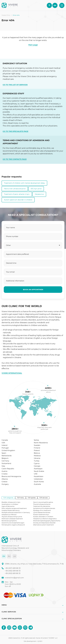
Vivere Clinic (6, 15)
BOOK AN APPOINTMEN (33, 298)
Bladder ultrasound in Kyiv (11, 502)
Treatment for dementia (42, 506)
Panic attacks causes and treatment (14, 508)
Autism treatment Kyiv (41, 515)
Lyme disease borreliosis (42, 512)
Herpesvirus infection (9, 515)
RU (9, 556)
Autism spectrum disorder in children (18, 200)
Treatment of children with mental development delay (24, 183)
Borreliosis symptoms (9, 521)
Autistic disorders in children (43, 517)
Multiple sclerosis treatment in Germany (16, 512)
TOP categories (8, 498)
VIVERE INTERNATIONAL (12, 373)
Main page (33, 45)
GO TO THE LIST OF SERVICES (15, 84)
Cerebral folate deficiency (11, 510)
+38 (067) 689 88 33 (13, 568)
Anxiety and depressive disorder (44, 523)
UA (15, 556)
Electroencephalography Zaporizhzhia (47, 521)
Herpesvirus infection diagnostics (45, 519)
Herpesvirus (39, 194)
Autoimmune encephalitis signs (13, 523)
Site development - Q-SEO (33, 641)
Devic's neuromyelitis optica (43, 502)
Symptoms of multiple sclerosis (44, 508)
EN (55, 5)
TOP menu (20, 498)
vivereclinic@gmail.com (14, 578)
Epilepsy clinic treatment (42, 510)
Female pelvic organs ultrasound (13, 525)
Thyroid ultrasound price (42, 504)
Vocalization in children (10, 504)
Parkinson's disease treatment (12, 519)
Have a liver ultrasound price (15, 189)
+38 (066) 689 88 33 (13, 571)
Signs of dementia (8, 506)
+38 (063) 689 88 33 (13, 573)
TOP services (43, 498)
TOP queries (32, 498)
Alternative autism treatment (43, 525)
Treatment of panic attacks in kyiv (17, 194)
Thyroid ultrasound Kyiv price (12, 517)
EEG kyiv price (36, 189)
